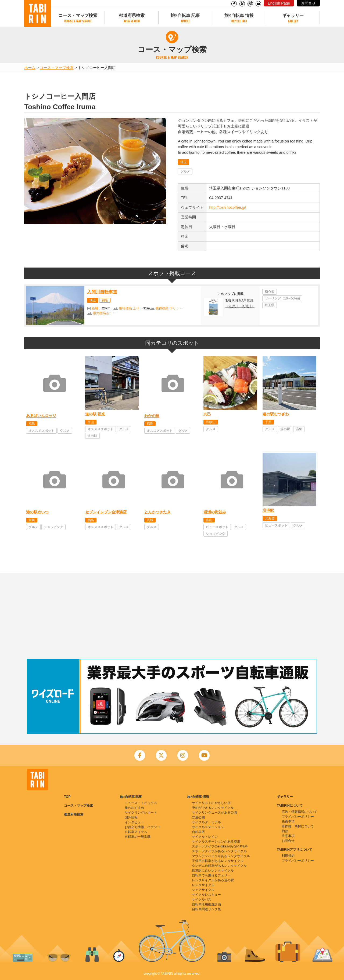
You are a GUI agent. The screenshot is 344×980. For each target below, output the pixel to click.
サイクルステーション (208, 827)
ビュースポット (217, 527)
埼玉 (184, 162)
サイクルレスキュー (206, 895)
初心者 (270, 292)
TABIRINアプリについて (295, 850)
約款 (285, 831)
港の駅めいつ (37, 512)
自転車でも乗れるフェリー (211, 875)
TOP (67, 797)
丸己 (207, 414)
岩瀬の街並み (215, 512)
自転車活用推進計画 (206, 904)
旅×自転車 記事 (185, 15)
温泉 (299, 429)
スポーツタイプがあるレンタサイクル (219, 851)
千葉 (268, 422)
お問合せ (308, 3)
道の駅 (92, 436)
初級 (105, 300)
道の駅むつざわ (276, 414)
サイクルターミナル (206, 822)
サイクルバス (202, 899)
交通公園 (198, 817)
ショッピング (53, 527)
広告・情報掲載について (299, 812)
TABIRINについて (290, 806)
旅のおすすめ (134, 808)
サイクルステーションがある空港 (216, 842)
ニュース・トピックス (141, 803)
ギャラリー (293, 15)
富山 (91, 422)
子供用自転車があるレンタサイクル (218, 861)
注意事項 (288, 836)
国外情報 (131, 817)
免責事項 (288, 821)
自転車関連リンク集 (206, 909)
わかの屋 (152, 416)
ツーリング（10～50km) (282, 298)
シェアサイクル (203, 890)
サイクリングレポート (141, 813)
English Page (279, 3)
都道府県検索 (132, 15)
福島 (32, 424)
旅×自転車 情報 (239, 15)
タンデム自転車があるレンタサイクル (219, 866)
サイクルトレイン (205, 837)
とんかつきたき (157, 512)
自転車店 (198, 832)
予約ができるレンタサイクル (213, 808)
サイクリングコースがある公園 (214, 813)
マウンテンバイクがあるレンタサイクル (221, 856)
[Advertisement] (172, 616)
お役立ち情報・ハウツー (142, 827)
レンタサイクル (203, 885)
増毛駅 (268, 510)
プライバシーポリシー (298, 817)
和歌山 (211, 422)
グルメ (185, 171)
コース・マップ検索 (78, 15)
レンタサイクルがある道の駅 (213, 880)
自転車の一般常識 (138, 837)
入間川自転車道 (102, 292)
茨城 (150, 520)
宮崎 (32, 520)
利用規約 (288, 856)
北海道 (270, 518)
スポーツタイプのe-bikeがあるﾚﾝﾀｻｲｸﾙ (220, 846)
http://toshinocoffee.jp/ (227, 207)
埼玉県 (270, 305)
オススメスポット (41, 431)
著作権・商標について (298, 826)
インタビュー (134, 822)
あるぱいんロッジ (41, 416)
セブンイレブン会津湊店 (106, 512)
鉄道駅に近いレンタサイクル (213, 871)
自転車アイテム (136, 832)
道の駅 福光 (95, 414)
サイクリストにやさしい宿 (211, 803)
